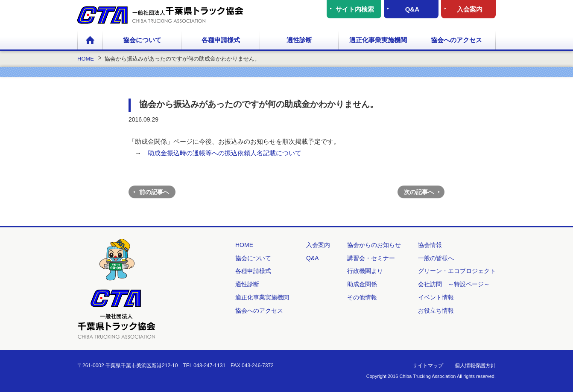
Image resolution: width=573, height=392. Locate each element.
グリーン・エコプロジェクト (457, 271)
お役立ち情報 (436, 311)
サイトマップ (428, 366)
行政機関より (365, 271)
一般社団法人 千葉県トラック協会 (160, 15)
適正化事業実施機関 (378, 40)
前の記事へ (154, 192)
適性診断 (299, 40)
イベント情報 (436, 297)
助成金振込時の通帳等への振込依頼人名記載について (225, 153)
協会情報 (430, 245)
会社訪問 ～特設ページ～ (454, 284)
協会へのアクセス (456, 40)
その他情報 (362, 297)
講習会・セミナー (371, 258)
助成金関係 (362, 284)
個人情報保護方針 (475, 366)
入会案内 (470, 9)
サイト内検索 (355, 9)
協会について (142, 40)
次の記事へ (419, 192)
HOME (90, 41)
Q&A (412, 9)
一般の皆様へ (436, 258)
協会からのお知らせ (374, 245)
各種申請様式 (221, 40)
